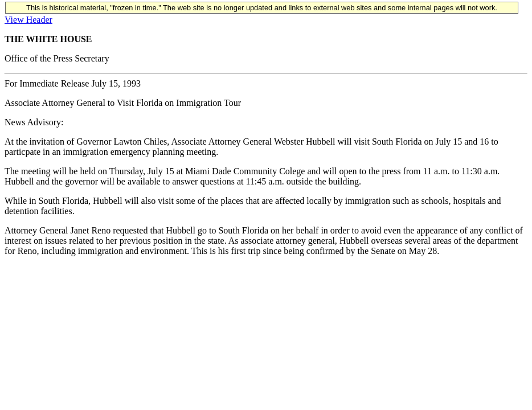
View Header (28, 20)
